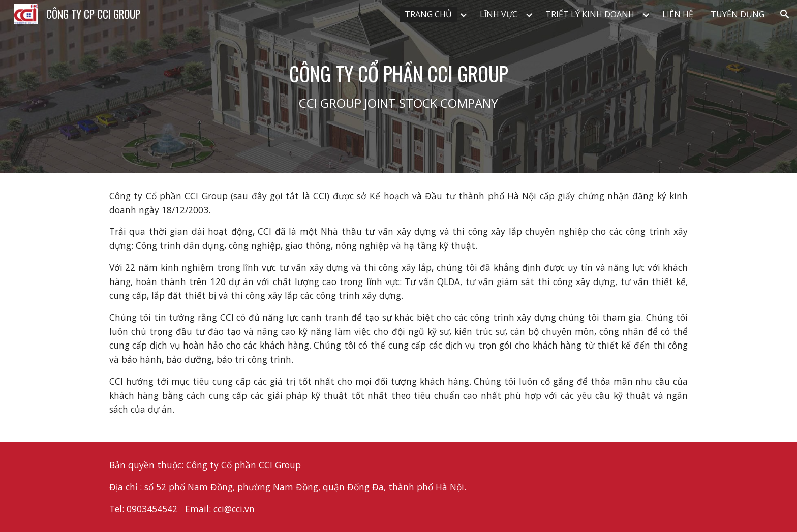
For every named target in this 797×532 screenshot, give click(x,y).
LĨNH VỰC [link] (499, 14)
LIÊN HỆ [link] (678, 14)
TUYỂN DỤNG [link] (738, 14)
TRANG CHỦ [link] (428, 14)
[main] (398, 87)
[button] (785, 14)
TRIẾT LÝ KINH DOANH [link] (590, 14)
